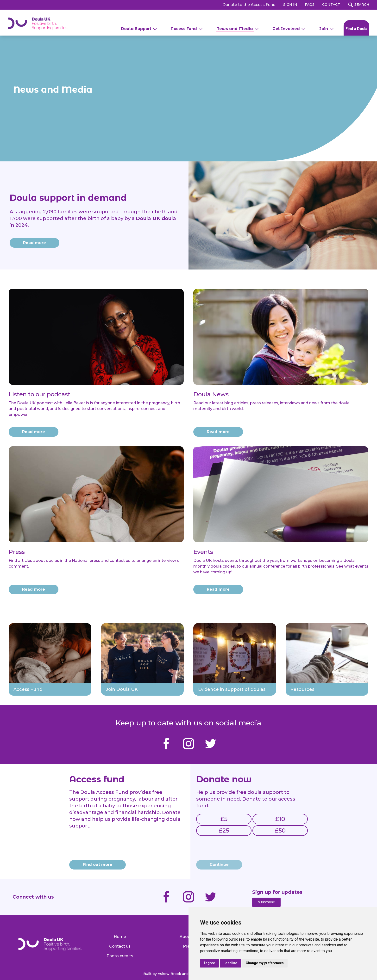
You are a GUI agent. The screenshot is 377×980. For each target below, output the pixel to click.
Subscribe (266, 902)
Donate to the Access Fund (249, 5)
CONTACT (331, 5)
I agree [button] (209, 963)
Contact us (120, 946)
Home (120, 937)
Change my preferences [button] (265, 963)
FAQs (310, 5)
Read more (34, 432)
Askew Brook (169, 974)
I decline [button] (230, 963)
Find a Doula (356, 29)
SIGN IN (290, 5)
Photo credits (120, 956)
